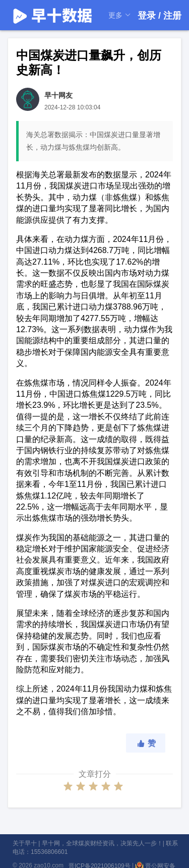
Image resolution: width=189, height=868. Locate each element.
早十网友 (58, 95)
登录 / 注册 (160, 16)
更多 (120, 15)
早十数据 (53, 15)
